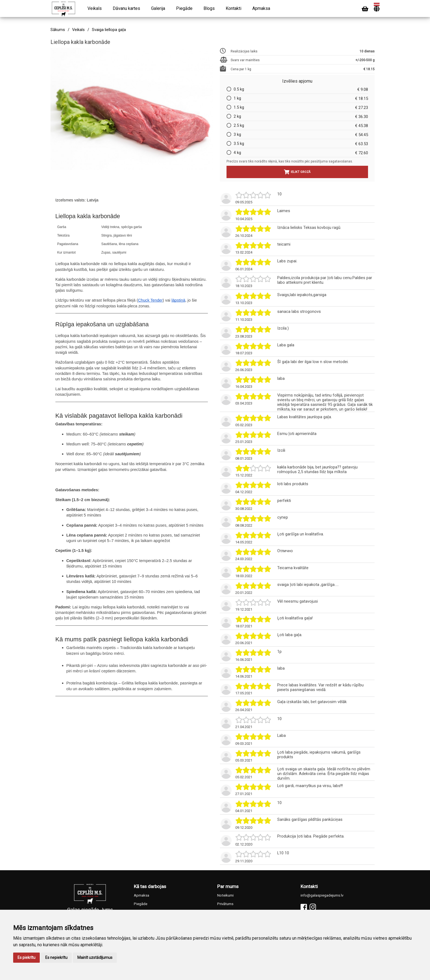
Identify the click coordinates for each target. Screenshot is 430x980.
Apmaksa (261, 8)
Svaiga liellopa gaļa (109, 30)
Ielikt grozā (297, 172)
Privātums (225, 904)
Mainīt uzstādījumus (95, 957)
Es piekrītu (26, 957)
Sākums (58, 30)
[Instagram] (313, 907)
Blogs (209, 8)
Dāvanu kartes (126, 8)
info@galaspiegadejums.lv (322, 895)
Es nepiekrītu (56, 957)
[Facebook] (304, 907)
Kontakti (234, 8)
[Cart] (365, 9)
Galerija (158, 8)
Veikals (95, 8)
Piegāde (184, 8)
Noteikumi (225, 895)
